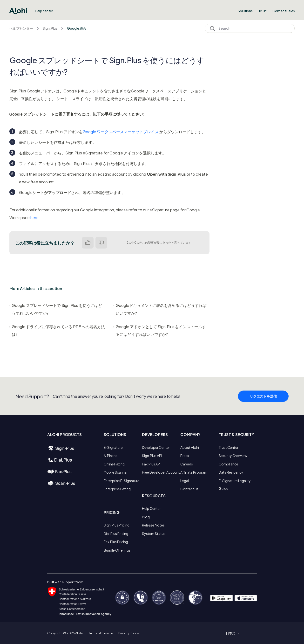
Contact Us (189, 489)
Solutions (245, 11)
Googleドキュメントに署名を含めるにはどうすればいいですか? (160, 309)
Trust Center (229, 447)
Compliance (228, 464)
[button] (232, 633)
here (34, 218)
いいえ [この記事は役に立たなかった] (101, 243)
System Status (154, 533)
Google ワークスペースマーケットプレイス (121, 132)
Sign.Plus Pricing (117, 525)
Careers (187, 464)
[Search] (250, 28)
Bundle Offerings (117, 550)
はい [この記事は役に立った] (88, 243)
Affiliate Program (194, 472)
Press (185, 456)
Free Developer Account (161, 472)
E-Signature (113, 447)
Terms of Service (101, 633)
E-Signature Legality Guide (235, 485)
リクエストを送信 (263, 399)
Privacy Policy (129, 633)
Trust (263, 11)
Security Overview (233, 456)
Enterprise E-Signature (122, 481)
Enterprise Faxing (117, 489)
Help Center (151, 508)
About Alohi (190, 447)
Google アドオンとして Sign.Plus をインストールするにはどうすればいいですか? (160, 330)
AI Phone (111, 456)
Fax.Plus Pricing (116, 542)
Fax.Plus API (151, 464)
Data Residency (231, 472)
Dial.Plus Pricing (116, 533)
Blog (146, 517)
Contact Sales (284, 11)
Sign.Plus (50, 28)
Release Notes (153, 525)
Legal (185, 481)
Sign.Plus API (152, 456)
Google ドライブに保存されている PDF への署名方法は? (57, 330)
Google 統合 (77, 28)
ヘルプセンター (21, 28)
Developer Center (156, 447)
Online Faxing (114, 464)
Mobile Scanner (116, 472)
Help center (44, 11)
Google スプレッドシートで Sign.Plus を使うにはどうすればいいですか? (56, 309)
